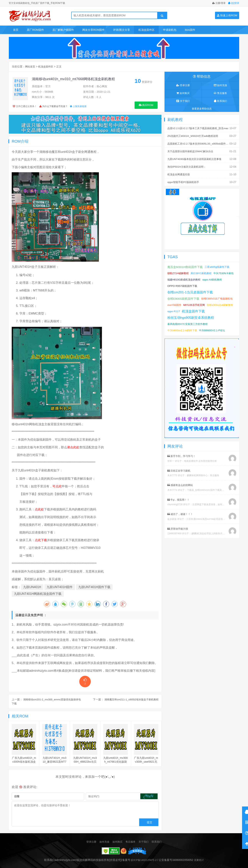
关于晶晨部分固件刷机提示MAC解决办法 (192, 151)
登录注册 (183, 85)
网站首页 (31, 67)
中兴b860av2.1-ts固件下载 (183, 335)
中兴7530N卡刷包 (178, 278)
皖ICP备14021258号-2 (143, 860)
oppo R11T (204, 310)
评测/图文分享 (122, 30)
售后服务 (220, 93)
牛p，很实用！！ (179, 504)
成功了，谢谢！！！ (181, 518)
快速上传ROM (227, 15)
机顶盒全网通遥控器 (179, 173)
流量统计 (200, 860)
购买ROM (146, 105)
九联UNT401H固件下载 (94, 587)
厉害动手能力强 (178, 533)
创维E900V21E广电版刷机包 (219, 297)
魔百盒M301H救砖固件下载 (186, 265)
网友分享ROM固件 (94, 30)
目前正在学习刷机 (180, 475)
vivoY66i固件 (175, 303)
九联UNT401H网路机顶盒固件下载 (38, 594)
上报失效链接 (78, 106)
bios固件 (190, 30)
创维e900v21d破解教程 (181, 310)
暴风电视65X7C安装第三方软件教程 (189, 329)
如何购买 (183, 93)
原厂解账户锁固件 (63, 30)
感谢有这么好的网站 (181, 490)
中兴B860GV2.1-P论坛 (215, 335)
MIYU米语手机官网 (195, 303)
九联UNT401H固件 (60, 587)
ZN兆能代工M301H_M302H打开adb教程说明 (194, 136)
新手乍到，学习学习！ (182, 461)
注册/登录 (219, 3)
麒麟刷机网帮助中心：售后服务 (203, 480)
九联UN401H (32, 587)
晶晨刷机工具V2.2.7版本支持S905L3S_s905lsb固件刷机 (201, 143)
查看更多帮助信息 (202, 109)
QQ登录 (234, 3)
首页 (16, 30)
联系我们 (221, 101)
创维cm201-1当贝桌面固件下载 (191, 290)
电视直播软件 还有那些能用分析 (200, 466)
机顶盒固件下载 (179, 316)
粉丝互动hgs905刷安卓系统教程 (192, 322)
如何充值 (220, 85)
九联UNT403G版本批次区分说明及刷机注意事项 (196, 158)
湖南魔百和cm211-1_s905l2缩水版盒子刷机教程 (130, 699)
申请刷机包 (170, 30)
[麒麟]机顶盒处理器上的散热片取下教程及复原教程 (217, 538)
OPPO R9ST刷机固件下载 (206, 284)
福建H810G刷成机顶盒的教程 (208, 278)
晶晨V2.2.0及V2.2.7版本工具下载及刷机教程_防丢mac (200, 128)
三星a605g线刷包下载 (220, 265)
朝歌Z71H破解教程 (179, 271)
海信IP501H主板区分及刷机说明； (188, 166)
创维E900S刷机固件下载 (184, 297)
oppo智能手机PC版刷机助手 (184, 181)
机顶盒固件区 (146, 30)
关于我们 (183, 101)
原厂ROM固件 (35, 30)
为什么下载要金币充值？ (55, 106)
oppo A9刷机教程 (178, 284)
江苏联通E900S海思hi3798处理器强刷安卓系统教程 (213, 523)
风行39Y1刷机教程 (203, 271)
